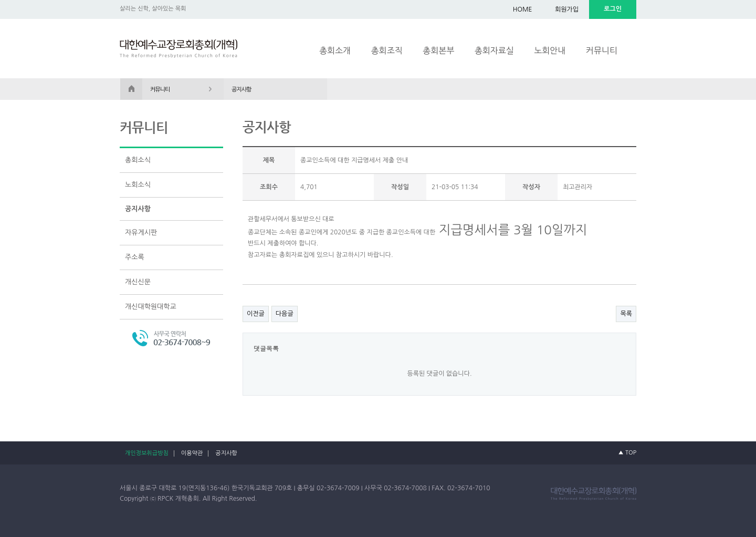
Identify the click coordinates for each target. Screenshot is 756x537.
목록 (626, 314)
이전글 (256, 314)
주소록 (135, 257)
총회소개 (335, 50)
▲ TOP (627, 453)
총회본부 (438, 50)
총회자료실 (494, 50)
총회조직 (387, 50)
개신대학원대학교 (151, 307)
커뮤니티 (602, 50)
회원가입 (567, 9)
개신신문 (138, 282)
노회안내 (550, 50)
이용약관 (192, 453)
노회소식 (138, 185)
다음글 (285, 314)
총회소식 (138, 160)
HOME (523, 9)
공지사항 (138, 209)
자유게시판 (141, 233)
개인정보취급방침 (147, 453)
